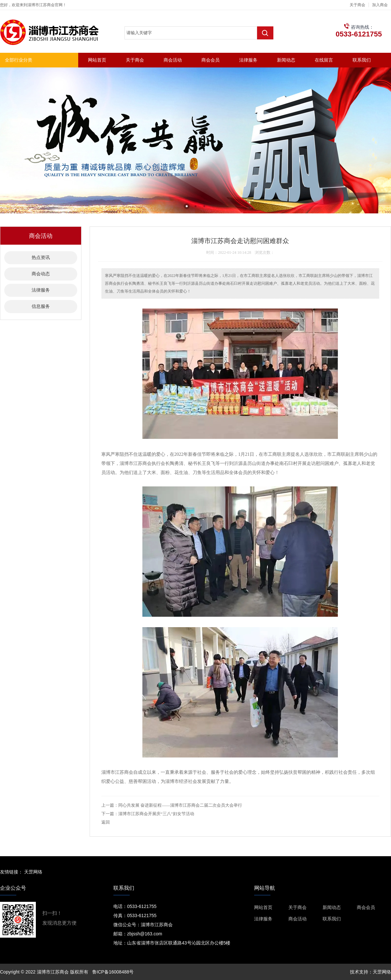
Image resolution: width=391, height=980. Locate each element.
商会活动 (173, 60)
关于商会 (357, 5)
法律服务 (248, 60)
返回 (106, 822)
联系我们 (362, 60)
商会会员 (210, 60)
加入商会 (380, 5)
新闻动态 (286, 60)
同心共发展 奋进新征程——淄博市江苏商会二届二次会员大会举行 (180, 805)
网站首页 (97, 60)
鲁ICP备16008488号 (113, 972)
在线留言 (324, 60)
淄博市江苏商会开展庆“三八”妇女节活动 (156, 814)
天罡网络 (33, 872)
